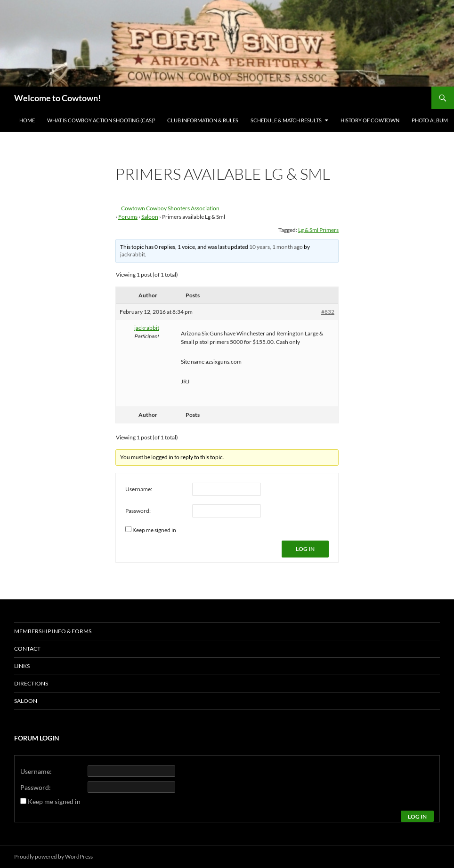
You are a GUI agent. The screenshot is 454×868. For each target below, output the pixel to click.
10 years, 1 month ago (276, 247)
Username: (139, 489)
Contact (27, 649)
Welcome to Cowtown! (57, 98)
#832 (328, 312)
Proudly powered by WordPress (53, 856)
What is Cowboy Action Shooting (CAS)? (101, 120)
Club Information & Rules (203, 120)
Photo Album (430, 120)
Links (22, 666)
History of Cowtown (370, 120)
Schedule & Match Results (286, 120)
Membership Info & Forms (53, 631)
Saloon (150, 217)
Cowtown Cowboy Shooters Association (170, 208)
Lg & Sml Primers (318, 230)
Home (27, 120)
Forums (128, 217)
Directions (31, 683)
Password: (138, 511)
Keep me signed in (154, 530)
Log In (305, 549)
